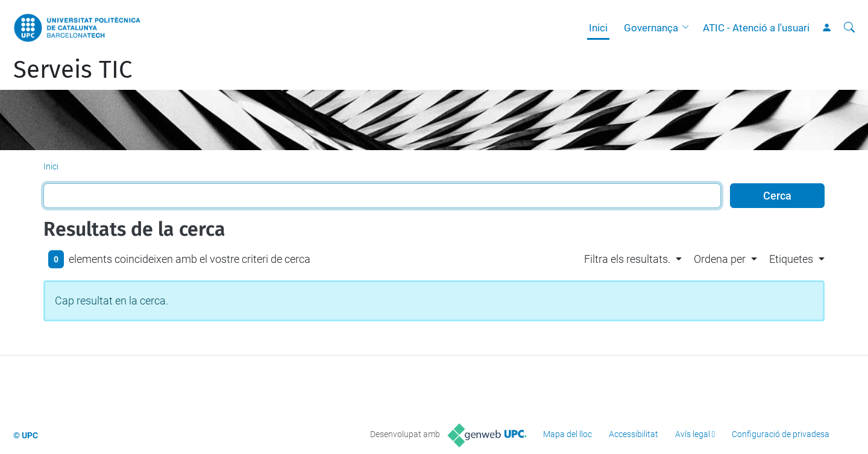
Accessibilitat (634, 434)
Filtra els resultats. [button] (627, 259)
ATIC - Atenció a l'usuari (756, 28)
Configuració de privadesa (781, 434)
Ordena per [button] (720, 259)
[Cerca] (849, 28)
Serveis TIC (73, 70)
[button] (688, 28)
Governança (651, 28)
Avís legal (693, 434)
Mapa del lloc (568, 434)
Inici (598, 28)
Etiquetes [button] (791, 259)
